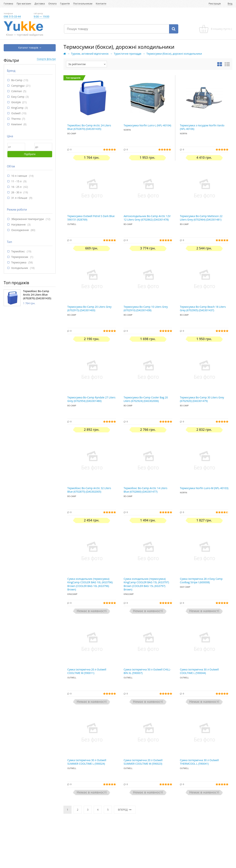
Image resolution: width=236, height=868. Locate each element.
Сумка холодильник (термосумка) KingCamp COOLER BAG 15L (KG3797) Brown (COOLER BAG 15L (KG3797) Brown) (146, 584)
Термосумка (19, 262)
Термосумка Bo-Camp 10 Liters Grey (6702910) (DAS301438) (146, 309)
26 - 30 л (17, 192)
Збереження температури (28, 219)
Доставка (40, 4)
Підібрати (30, 154)
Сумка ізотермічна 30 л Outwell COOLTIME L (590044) (199, 671)
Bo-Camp (17, 80)
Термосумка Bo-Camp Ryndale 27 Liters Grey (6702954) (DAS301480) (91, 399)
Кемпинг (17, 124)
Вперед (125, 810)
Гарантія (65, 4)
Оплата (52, 4)
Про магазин (24, 4)
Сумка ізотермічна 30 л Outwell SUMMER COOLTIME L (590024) (87, 762)
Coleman (17, 91)
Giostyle (16, 102)
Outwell (16, 113)
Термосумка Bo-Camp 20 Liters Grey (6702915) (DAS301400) (89, 309)
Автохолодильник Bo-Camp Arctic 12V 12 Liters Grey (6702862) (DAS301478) (147, 218)
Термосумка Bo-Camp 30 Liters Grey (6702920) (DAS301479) (202, 399)
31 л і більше (20, 198)
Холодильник (20, 268)
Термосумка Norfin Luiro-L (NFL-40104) (147, 125)
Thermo (16, 119)
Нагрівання (19, 224)
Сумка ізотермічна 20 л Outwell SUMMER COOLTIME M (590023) (143, 762)
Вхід (230, 4)
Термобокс (18, 251)
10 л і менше (19, 176)
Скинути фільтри (46, 59)
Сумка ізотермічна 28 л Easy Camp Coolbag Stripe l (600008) (201, 581)
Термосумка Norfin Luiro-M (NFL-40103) (204, 488)
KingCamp (17, 108)
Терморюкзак (20, 257)
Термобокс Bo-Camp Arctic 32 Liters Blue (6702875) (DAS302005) (89, 490)
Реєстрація (215, 4)
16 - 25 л (17, 187)
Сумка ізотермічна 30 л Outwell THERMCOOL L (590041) (199, 762)
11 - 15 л (17, 181)
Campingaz (18, 86)
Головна (8, 4)
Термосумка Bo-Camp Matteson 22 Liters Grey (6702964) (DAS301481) (201, 218)
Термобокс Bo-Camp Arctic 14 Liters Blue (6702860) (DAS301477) (146, 490)
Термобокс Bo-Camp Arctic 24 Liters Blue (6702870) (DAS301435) (37, 295)
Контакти (101, 4)
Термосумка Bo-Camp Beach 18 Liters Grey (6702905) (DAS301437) (203, 309)
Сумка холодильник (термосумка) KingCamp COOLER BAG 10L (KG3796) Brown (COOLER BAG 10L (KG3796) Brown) (90, 584)
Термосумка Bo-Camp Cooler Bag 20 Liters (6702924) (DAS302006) (146, 399)
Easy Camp (18, 97)
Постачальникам (83, 4)
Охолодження (20, 230)
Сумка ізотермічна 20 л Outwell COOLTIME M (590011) (87, 671)
